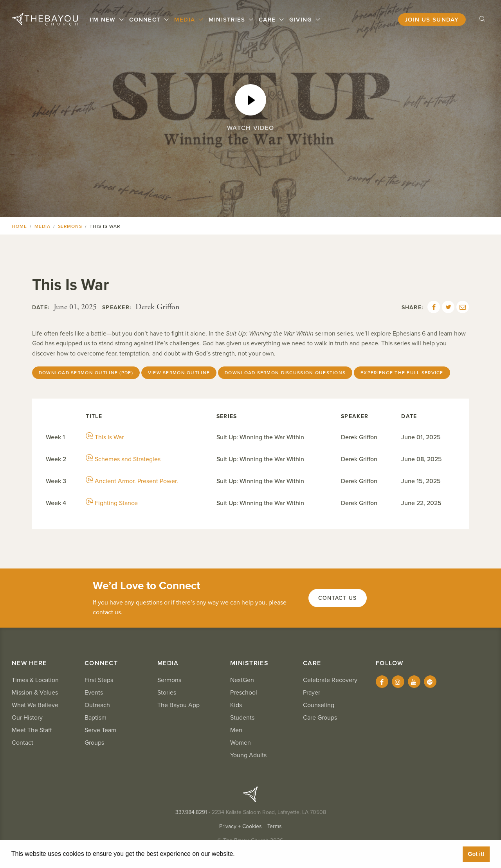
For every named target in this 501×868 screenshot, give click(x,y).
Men (236, 730)
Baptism (96, 718)
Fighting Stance (112, 503)
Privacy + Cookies (241, 826)
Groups (94, 743)
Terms (275, 826)
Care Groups (320, 718)
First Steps (99, 680)
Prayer (312, 693)
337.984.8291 (191, 812)
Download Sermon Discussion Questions (285, 373)
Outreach (97, 705)
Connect (146, 20)
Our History (27, 718)
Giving (302, 20)
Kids (236, 705)
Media (186, 20)
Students (242, 718)
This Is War (105, 437)
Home (19, 226)
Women (241, 743)
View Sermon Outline (179, 373)
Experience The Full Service (402, 373)
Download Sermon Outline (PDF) (86, 373)
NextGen (242, 680)
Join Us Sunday (432, 20)
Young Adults (248, 755)
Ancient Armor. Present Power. (132, 481)
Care (268, 20)
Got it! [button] (476, 854)
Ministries (228, 20)
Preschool (244, 693)
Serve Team (100, 730)
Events (94, 693)
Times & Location (35, 680)
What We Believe (35, 705)
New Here (29, 663)
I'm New (104, 20)
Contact (23, 743)
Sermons (70, 226)
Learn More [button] (254, 854)
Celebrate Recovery (330, 680)
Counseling (319, 705)
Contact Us (338, 598)
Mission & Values (35, 693)
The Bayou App (178, 705)
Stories (167, 693)
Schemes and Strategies (123, 459)
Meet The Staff (32, 730)
